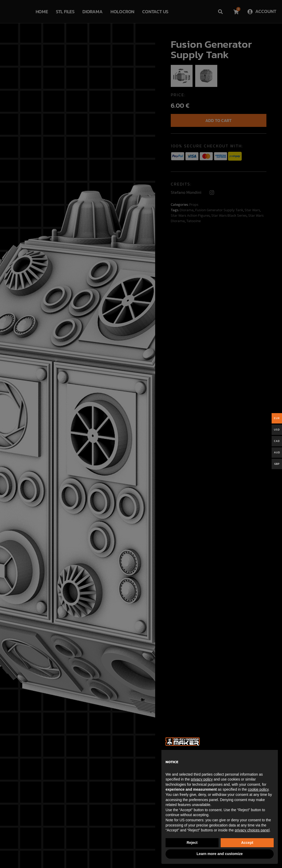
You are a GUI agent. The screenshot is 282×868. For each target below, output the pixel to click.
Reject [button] (192, 843)
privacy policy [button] (202, 779)
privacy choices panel (252, 830)
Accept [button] (247, 843)
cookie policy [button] (258, 789)
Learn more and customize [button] (219, 854)
